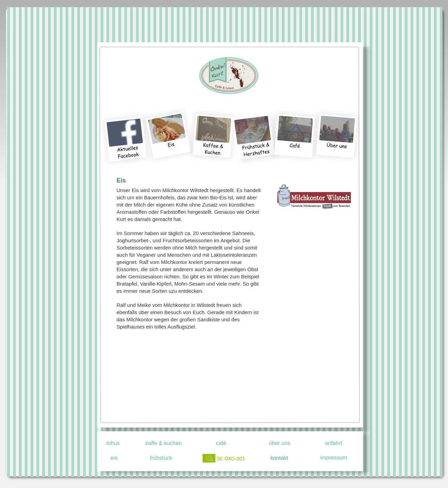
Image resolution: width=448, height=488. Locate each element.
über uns (279, 443)
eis (114, 458)
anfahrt (334, 443)
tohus (113, 443)
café (221, 443)
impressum (334, 458)
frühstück (161, 458)
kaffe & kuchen (164, 443)
